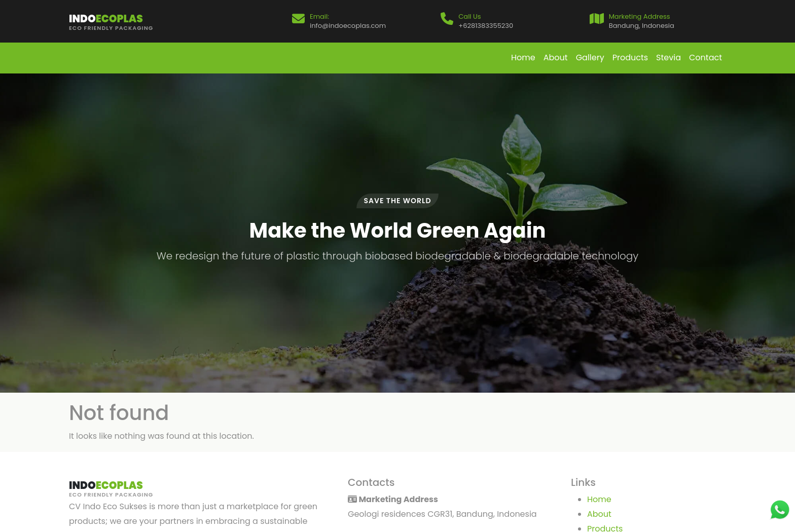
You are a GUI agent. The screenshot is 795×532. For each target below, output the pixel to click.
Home (523, 58)
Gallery (590, 58)
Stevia (668, 58)
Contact (706, 58)
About (556, 58)
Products (630, 58)
